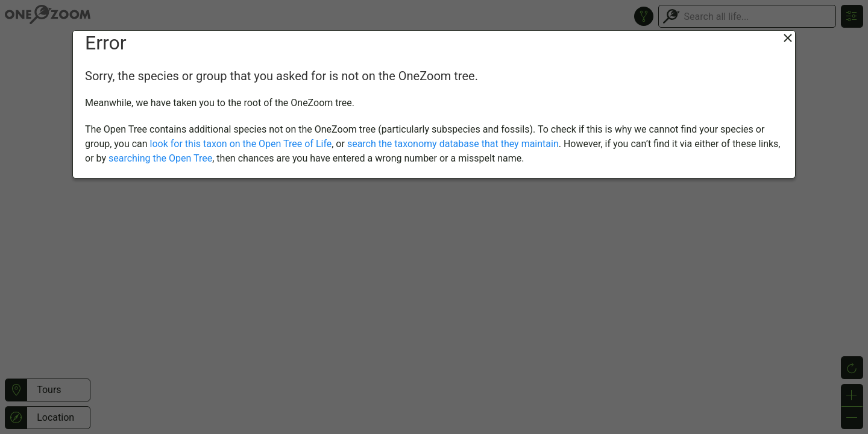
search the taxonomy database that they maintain (453, 144)
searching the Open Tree (160, 158)
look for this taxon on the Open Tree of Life (241, 144)
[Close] (788, 38)
